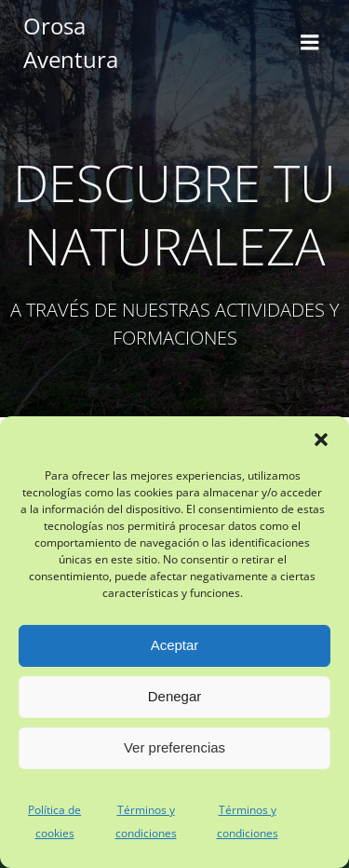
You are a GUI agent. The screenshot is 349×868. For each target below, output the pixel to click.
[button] (321, 440)
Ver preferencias (174, 747)
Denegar (175, 696)
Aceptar (175, 645)
